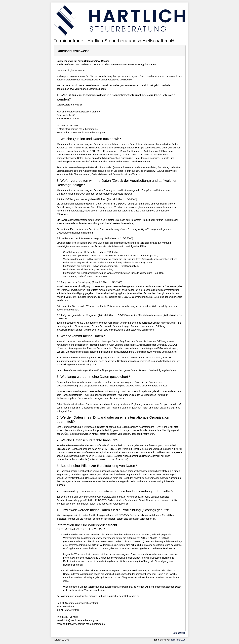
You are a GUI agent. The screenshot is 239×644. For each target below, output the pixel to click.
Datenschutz (179, 633)
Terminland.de (178, 640)
